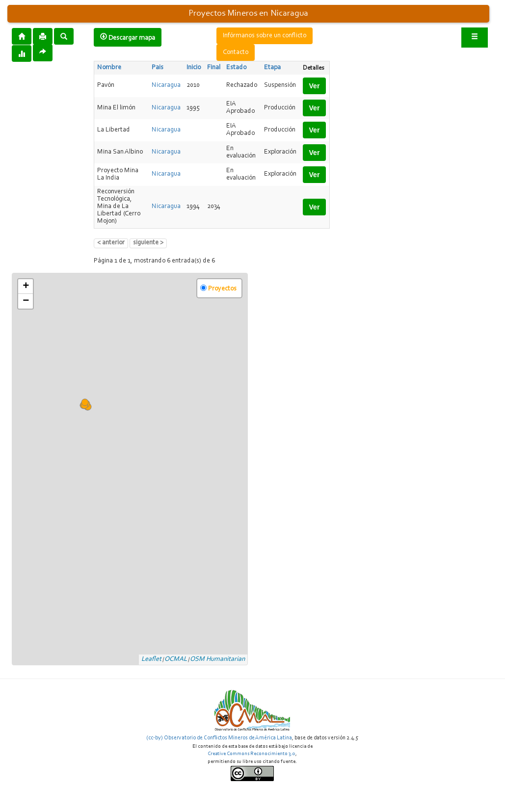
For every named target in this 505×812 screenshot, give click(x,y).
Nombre (109, 68)
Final (214, 68)
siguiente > (148, 243)
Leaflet (151, 659)
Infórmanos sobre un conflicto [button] (265, 36)
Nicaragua (166, 85)
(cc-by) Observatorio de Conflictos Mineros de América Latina (219, 738)
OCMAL (176, 659)
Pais (158, 68)
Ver (315, 86)
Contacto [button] (236, 52)
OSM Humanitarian (217, 659)
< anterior (111, 243)
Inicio (194, 68)
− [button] (26, 301)
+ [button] (26, 287)
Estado (236, 68)
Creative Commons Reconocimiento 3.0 (252, 754)
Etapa (272, 68)
